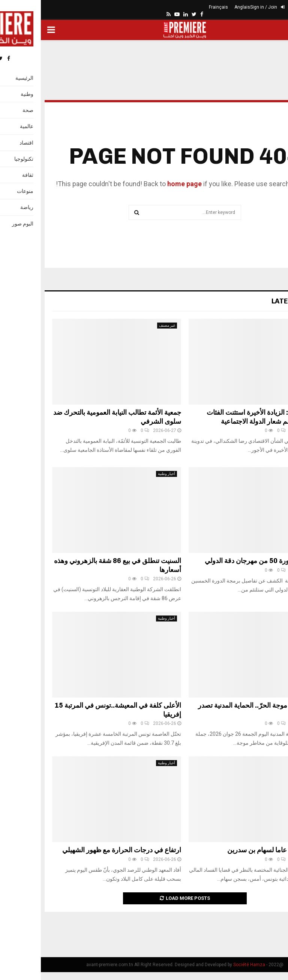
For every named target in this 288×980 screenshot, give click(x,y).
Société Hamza (208, 965)
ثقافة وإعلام (262, 474)
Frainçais (178, 7)
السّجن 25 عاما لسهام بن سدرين (232, 850)
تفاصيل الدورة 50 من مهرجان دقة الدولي (220, 561)
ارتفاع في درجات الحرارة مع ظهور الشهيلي (81, 850)
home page (144, 184)
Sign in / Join (226, 7)
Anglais (201, 7)
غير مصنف (126, 325)
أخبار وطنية (262, 325)
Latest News (254, 301)
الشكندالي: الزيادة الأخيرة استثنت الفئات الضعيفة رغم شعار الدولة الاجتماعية (221, 417)
